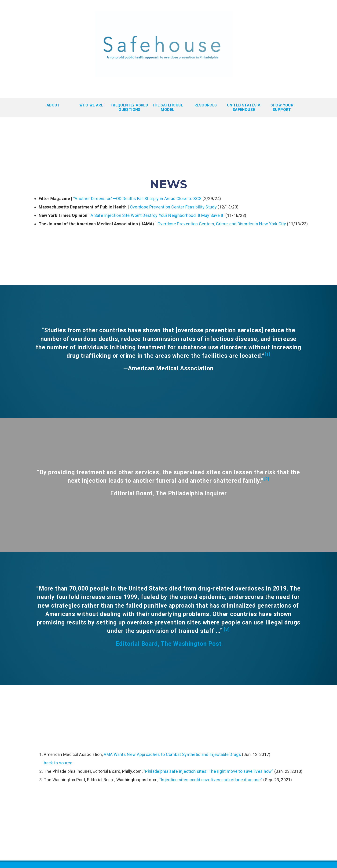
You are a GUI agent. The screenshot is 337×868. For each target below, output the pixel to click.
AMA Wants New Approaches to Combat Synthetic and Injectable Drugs (172, 754)
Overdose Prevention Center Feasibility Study (173, 207)
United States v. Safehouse (244, 107)
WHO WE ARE (91, 105)
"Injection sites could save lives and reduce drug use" (211, 780)
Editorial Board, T (140, 644)
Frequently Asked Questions (129, 107)
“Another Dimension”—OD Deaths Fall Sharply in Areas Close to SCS (137, 199)
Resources (206, 105)
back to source (58, 763)
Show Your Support (282, 107)
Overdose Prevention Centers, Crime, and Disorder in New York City (222, 224)
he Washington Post (193, 644)
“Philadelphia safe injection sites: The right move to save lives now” (208, 771)
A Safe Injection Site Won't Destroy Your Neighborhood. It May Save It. (158, 215)
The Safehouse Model (168, 107)
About (53, 105)
